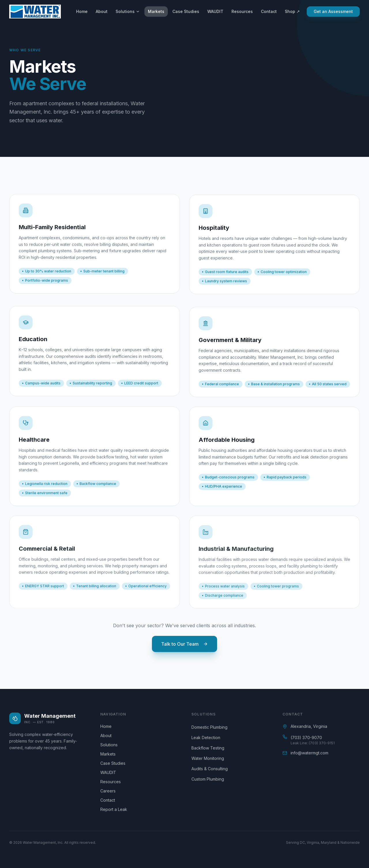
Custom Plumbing (208, 779)
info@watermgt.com (309, 753)
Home (82, 11)
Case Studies (186, 11)
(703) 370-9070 (306, 738)
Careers (110, 791)
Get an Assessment (333, 11)
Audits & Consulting (210, 769)
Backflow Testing (208, 748)
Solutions (128, 11)
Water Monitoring (208, 758)
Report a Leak (116, 809)
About (102, 11)
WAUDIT (215, 11)
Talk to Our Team (184, 644)
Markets (156, 11)
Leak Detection (206, 738)
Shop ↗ (292, 11)
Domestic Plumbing (209, 727)
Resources (242, 11)
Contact (269, 11)
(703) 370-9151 (322, 743)
